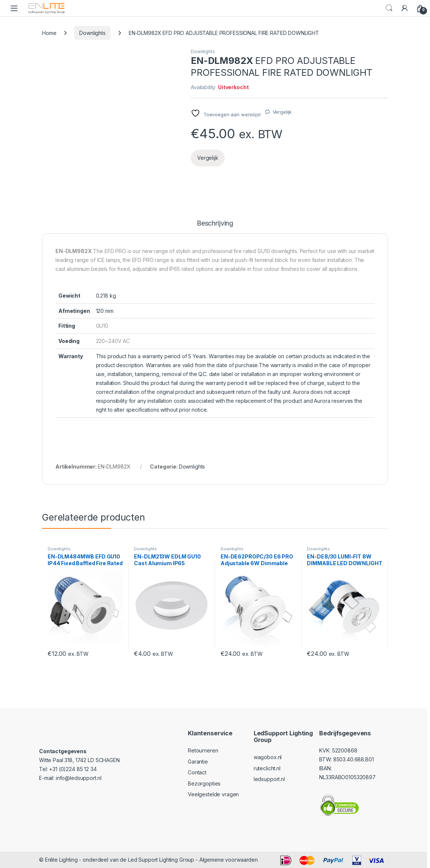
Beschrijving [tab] (215, 224)
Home (49, 33)
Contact (197, 772)
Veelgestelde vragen (213, 794)
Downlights (92, 33)
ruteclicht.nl (267, 768)
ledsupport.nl (269, 779)
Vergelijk (282, 112)
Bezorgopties (204, 783)
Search (389, 8)
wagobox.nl (268, 757)
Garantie (198, 762)
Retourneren (203, 750)
